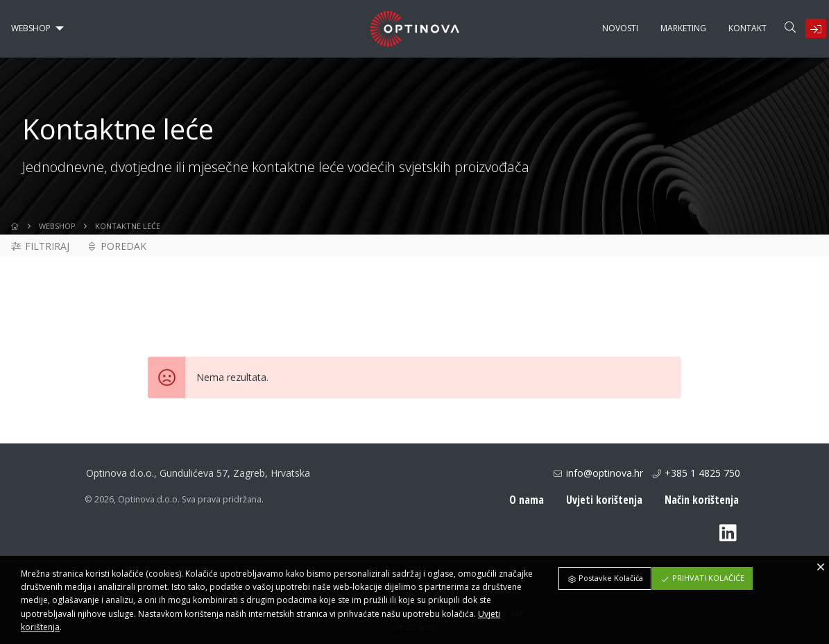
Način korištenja (702, 500)
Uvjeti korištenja (604, 500)
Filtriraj (40, 246)
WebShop (57, 226)
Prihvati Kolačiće (702, 578)
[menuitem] (34, 28)
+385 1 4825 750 (702, 473)
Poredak (117, 246)
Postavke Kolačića (605, 578)
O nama (527, 500)
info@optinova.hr (605, 473)
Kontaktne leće (128, 226)
